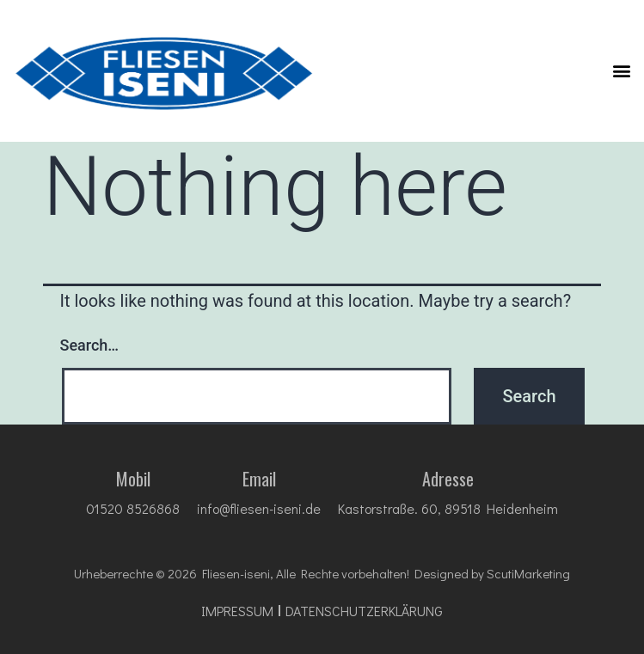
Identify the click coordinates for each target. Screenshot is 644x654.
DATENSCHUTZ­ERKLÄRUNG (364, 611)
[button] (621, 71)
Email (259, 479)
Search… (90, 345)
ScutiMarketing (528, 573)
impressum (237, 611)
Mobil (133, 479)
